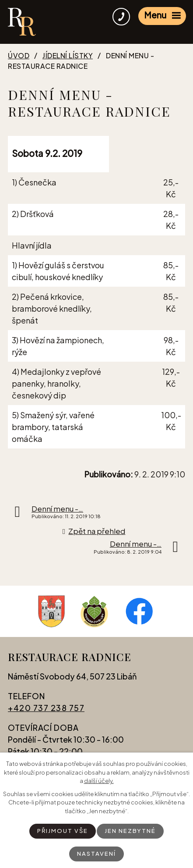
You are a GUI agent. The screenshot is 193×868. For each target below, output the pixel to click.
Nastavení (96, 854)
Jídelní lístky (68, 56)
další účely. (99, 781)
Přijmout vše (63, 831)
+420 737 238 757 (46, 708)
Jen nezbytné (130, 831)
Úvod (19, 56)
